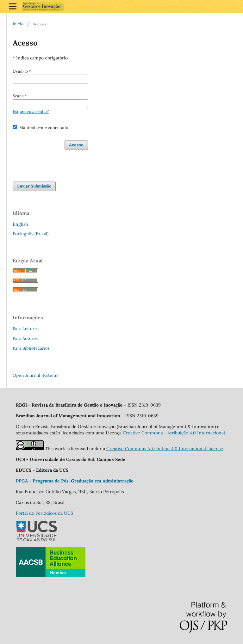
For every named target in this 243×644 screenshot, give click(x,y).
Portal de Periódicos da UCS (44, 513)
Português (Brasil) (31, 234)
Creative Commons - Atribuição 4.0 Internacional (174, 433)
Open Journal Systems (35, 375)
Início (18, 24)
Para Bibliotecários (31, 348)
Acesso (76, 145)
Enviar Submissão (34, 186)
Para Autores (25, 338)
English (20, 224)
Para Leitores (26, 329)
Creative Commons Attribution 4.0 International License (165, 449)
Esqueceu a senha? (31, 111)
